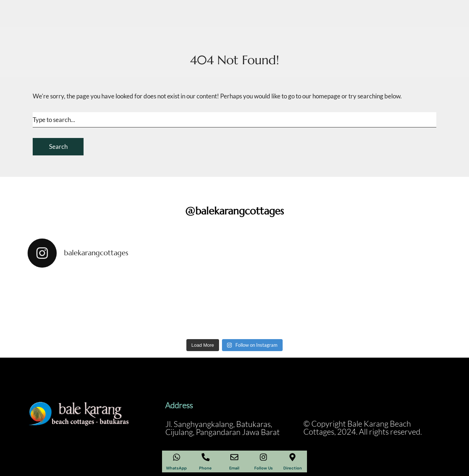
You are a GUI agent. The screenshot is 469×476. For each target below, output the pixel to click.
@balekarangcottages (235, 211)
